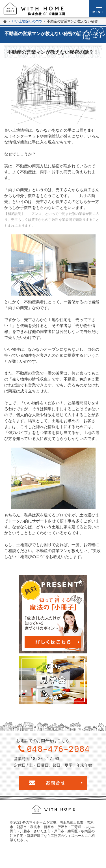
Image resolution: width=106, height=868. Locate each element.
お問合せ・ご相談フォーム (53, 783)
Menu (98, 8)
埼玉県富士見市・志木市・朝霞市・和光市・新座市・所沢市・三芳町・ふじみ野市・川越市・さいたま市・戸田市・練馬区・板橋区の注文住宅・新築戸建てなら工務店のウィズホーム (52, 829)
